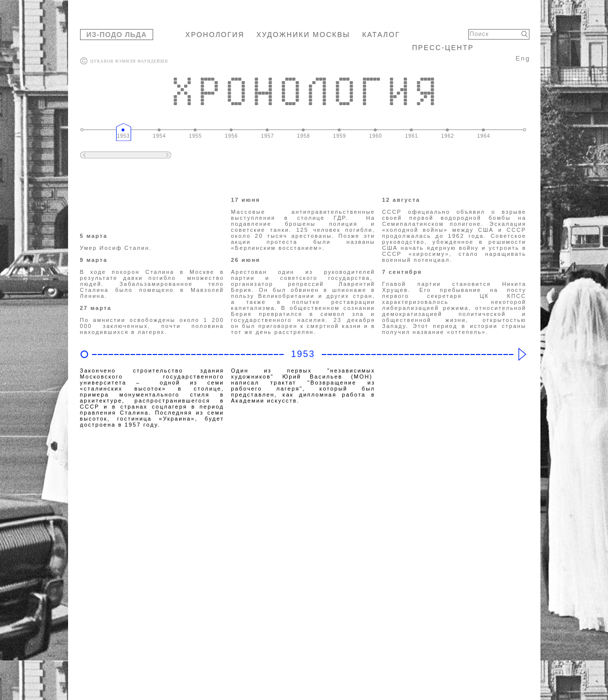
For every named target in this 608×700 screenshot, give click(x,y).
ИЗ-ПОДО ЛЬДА (117, 35)
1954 (159, 136)
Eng (523, 58)
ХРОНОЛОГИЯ (215, 35)
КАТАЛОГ (381, 35)
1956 (231, 136)
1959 (339, 136)
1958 (303, 136)
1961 (411, 136)
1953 (123, 136)
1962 (447, 136)
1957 (267, 136)
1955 (195, 136)
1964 (483, 136)
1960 (375, 136)
